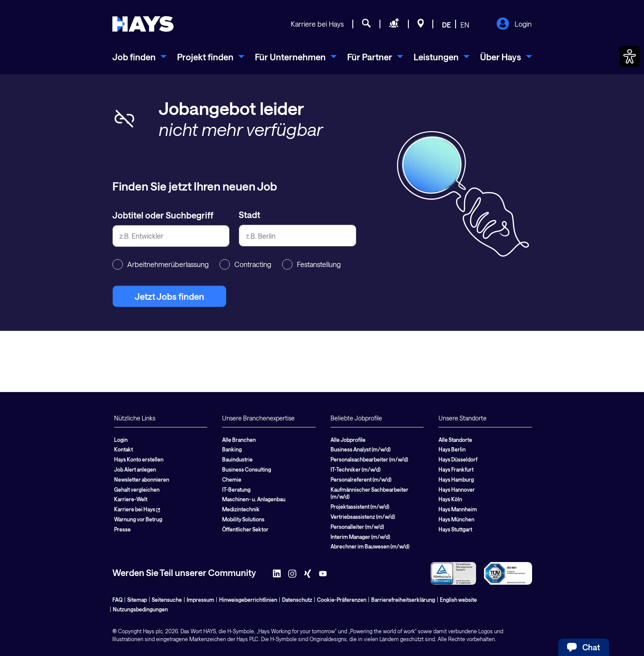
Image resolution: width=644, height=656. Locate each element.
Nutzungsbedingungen (140, 609)
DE (446, 25)
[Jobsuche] (366, 24)
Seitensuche (167, 600)
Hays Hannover (457, 489)
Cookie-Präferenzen (342, 600)
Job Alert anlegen (135, 469)
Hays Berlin (452, 449)
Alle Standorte (455, 440)
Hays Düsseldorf (458, 459)
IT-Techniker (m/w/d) (355, 469)
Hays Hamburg (456, 479)
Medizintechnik (241, 509)
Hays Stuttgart (455, 529)
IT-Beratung (236, 489)
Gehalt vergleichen (137, 489)
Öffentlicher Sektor (245, 529)
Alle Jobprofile (348, 440)
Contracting (245, 264)
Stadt (249, 215)
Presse (122, 529)
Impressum (200, 600)
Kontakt (124, 449)
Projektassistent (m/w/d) (360, 507)
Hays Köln (450, 499)
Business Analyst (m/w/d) (360, 449)
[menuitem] (139, 57)
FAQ (117, 600)
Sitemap (137, 600)
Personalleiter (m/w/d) (357, 527)
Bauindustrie (237, 459)
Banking (232, 449)
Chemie (232, 479)
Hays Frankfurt (456, 469)
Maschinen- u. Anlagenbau (254, 499)
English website (458, 600)
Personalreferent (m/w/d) (361, 479)
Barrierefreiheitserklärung (403, 600)
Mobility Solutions (243, 519)
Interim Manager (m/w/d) (360, 537)
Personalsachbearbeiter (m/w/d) (369, 459)
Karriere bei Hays (317, 24)
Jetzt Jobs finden (169, 296)
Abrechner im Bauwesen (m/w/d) (370, 546)
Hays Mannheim (458, 509)
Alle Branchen (239, 440)
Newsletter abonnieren (142, 479)
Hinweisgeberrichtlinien (248, 600)
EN (465, 25)
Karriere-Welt (131, 499)
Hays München (456, 519)
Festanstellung (311, 264)
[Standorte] (421, 24)
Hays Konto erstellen (139, 459)
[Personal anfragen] (394, 24)
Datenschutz (297, 600)
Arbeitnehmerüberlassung (160, 264)
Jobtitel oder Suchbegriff (163, 215)
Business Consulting (247, 469)
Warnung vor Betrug (138, 519)
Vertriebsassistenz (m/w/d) (363, 517)
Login (514, 24)
